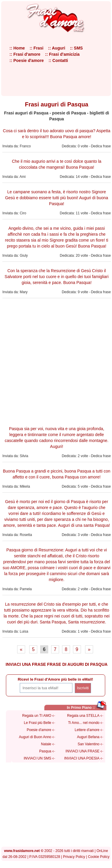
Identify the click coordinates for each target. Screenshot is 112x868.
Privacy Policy (74, 857)
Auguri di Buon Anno (35, 737)
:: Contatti (58, 60)
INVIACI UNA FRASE (83, 751)
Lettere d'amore (87, 730)
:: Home (17, 48)
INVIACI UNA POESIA (82, 758)
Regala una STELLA (83, 716)
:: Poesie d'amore (27, 60)
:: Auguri (57, 48)
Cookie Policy (99, 857)
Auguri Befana (88, 737)
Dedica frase (101, 146)
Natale (46, 744)
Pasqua (45, 751)
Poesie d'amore (39, 730)
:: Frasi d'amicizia (62, 54)
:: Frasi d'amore (25, 54)
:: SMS (77, 48)
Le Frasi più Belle (38, 723)
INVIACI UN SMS (37, 758)
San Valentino (89, 744)
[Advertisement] (55, 361)
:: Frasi (36, 48)
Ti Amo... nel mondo (84, 723)
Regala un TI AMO (37, 716)
